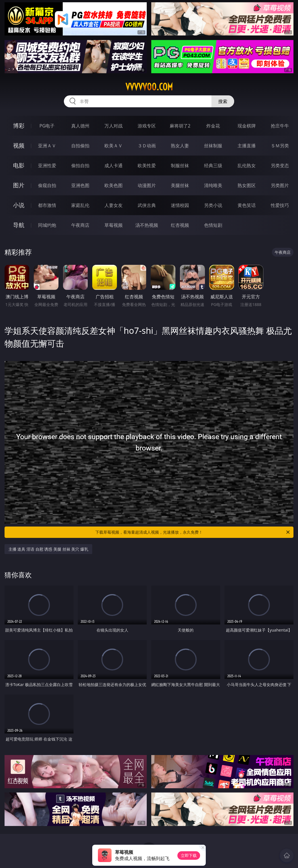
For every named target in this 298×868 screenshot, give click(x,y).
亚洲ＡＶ (47, 146)
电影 (19, 165)
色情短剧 (213, 225)
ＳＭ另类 (280, 146)
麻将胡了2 (180, 126)
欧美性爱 (147, 165)
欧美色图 (114, 185)
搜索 (223, 101)
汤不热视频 (147, 225)
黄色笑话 (247, 205)
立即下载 (189, 855)
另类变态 (280, 165)
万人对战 (114, 126)
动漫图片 (147, 185)
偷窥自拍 (47, 185)
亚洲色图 (80, 185)
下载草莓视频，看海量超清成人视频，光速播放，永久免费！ (193, 532)
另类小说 (213, 205)
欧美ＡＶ (114, 146)
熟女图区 (247, 185)
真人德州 (80, 126)
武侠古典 (147, 205)
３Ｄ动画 (147, 146)
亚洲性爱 (47, 165)
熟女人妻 (180, 146)
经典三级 (213, 165)
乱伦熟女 (247, 165)
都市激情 (47, 205)
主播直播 (247, 146)
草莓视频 (114, 225)
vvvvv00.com (149, 87)
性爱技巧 (280, 205)
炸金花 (213, 126)
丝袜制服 (213, 146)
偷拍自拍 (80, 165)
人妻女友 (114, 205)
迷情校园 (180, 205)
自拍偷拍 (80, 146)
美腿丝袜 (180, 185)
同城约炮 (47, 225)
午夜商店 (80, 225)
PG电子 (47, 126)
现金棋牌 (247, 126)
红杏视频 (180, 225)
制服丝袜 (180, 165)
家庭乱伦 (80, 205)
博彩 (19, 126)
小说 (19, 205)
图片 (19, 185)
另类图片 (280, 185)
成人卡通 (114, 165)
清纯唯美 (213, 185)
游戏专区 (147, 126)
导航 (19, 225)
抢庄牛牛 (280, 126)
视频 (19, 145)
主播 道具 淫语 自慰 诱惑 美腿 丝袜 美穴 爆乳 (48, 549)
